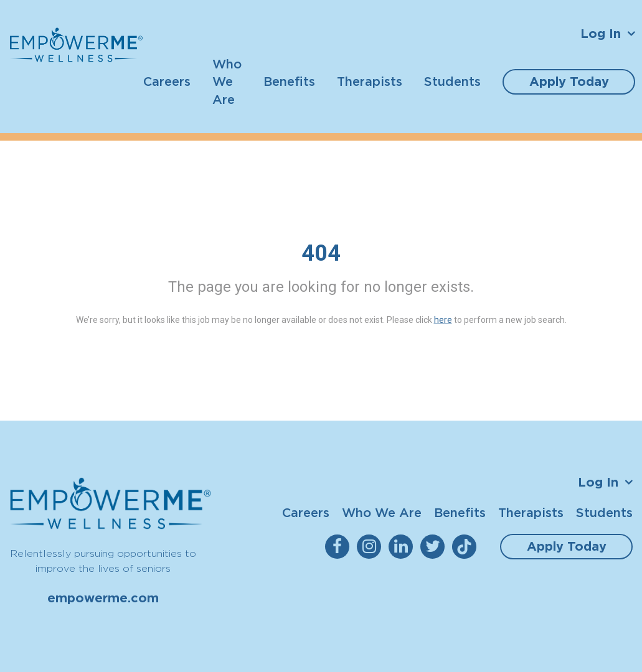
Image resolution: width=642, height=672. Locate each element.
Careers (167, 81)
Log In (601, 34)
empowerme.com (103, 598)
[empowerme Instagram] (371, 547)
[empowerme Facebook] (340, 547)
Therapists (370, 81)
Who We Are (227, 82)
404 (321, 253)
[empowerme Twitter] (435, 547)
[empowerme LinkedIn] (403, 547)
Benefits (289, 81)
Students (452, 81)
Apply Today (569, 82)
